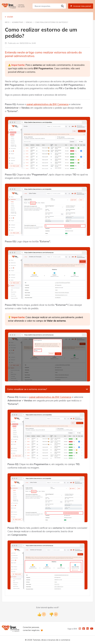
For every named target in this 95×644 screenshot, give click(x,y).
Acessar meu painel (80, 6)
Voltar (9, 17)
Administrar (18, 22)
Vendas (29, 22)
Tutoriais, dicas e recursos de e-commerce (51, 640)
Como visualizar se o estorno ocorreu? (27, 389)
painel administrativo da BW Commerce (48, 104)
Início (7, 22)
